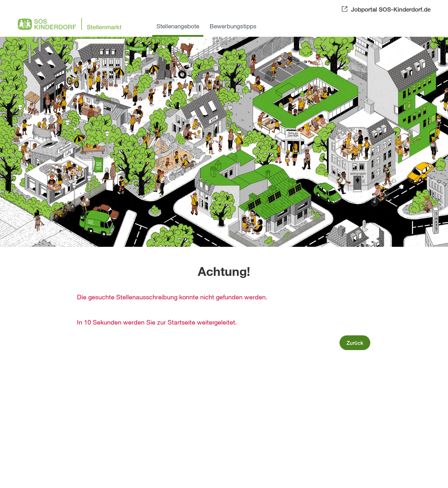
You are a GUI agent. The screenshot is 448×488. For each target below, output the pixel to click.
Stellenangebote (178, 26)
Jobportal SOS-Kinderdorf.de (391, 9)
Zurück (355, 343)
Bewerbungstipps (233, 26)
